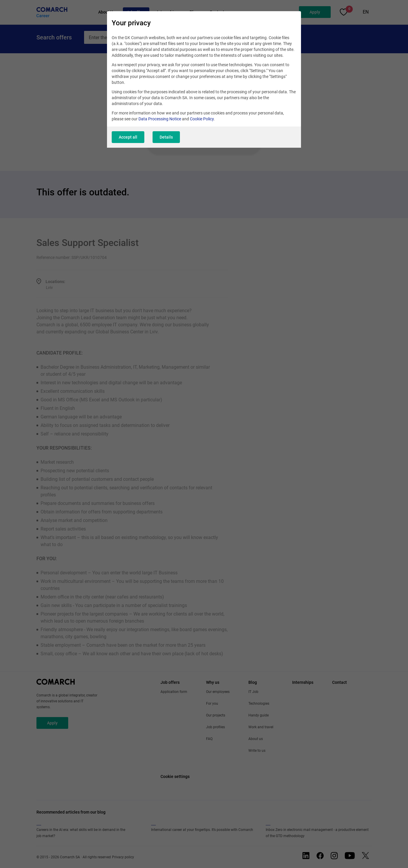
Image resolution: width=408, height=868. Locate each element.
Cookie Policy (202, 119)
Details (166, 137)
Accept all (128, 137)
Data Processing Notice (160, 119)
